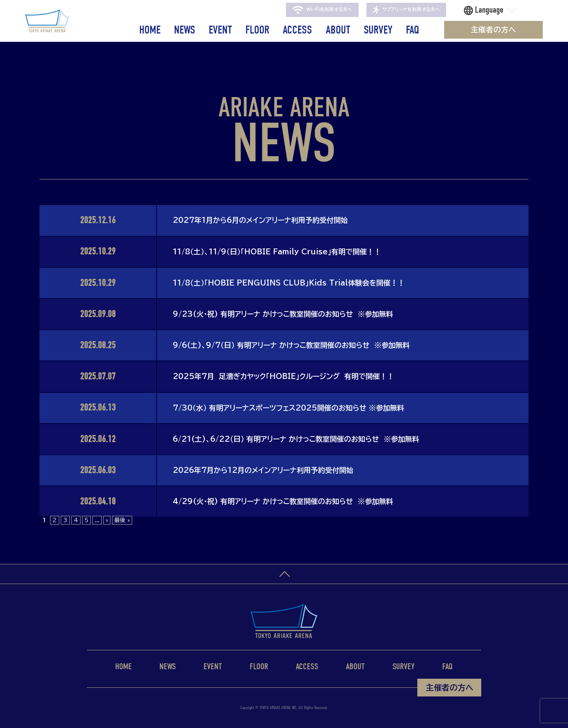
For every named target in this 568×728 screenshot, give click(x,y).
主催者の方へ (493, 30)
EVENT (220, 30)
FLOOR (257, 30)
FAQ (413, 30)
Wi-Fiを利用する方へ (322, 10)
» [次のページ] (107, 520)
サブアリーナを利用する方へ (406, 10)
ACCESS (297, 30)
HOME (150, 30)
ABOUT (338, 30)
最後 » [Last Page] (122, 520)
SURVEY (378, 30)
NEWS (185, 30)
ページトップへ (284, 574)
